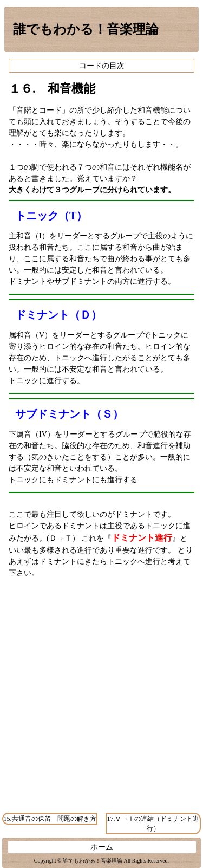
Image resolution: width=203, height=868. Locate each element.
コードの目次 (102, 66)
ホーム (102, 847)
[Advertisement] (101, 705)
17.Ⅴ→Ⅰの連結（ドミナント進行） (153, 824)
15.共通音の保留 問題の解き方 (50, 819)
